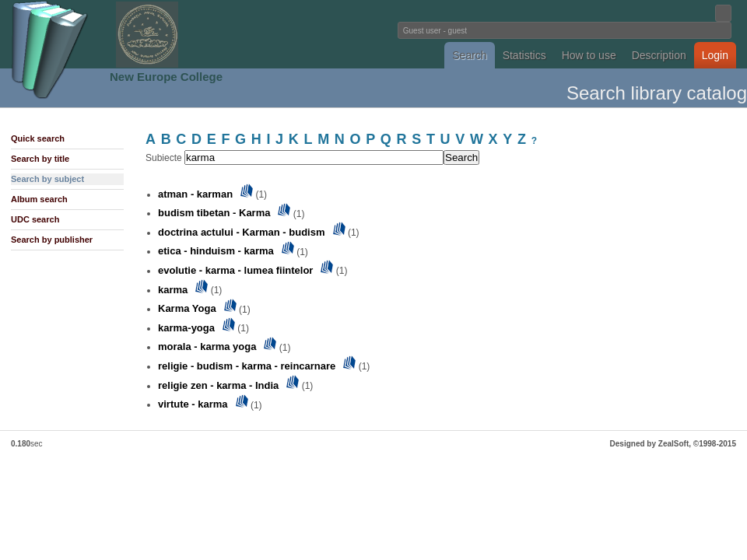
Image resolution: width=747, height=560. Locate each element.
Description (659, 55)
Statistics (524, 55)
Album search (39, 199)
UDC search (35, 219)
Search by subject (47, 179)
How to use (589, 55)
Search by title (40, 159)
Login (715, 55)
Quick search (38, 138)
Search (469, 55)
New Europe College (166, 77)
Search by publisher (52, 240)
